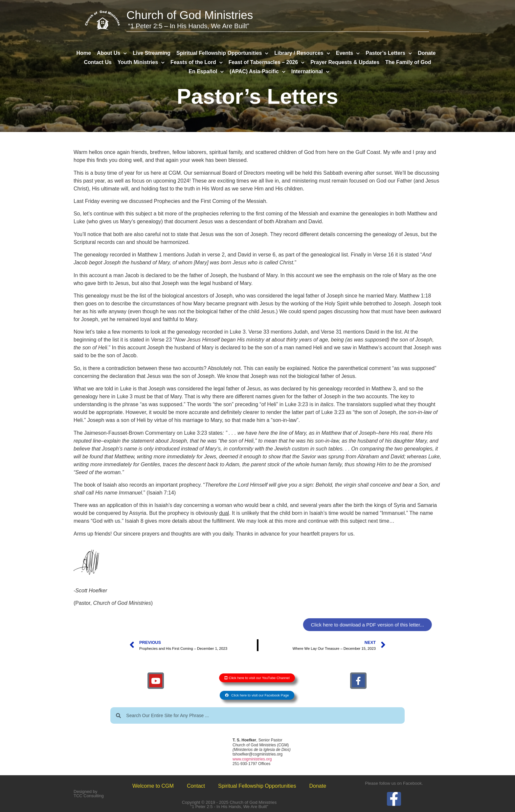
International (310, 72)
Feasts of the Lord (197, 62)
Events (348, 53)
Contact (196, 786)
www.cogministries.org (252, 759)
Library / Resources (302, 53)
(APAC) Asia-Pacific (257, 72)
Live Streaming (152, 53)
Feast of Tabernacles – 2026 (267, 62)
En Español (206, 72)
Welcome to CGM (153, 786)
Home (84, 53)
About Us (112, 53)
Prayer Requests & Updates (345, 62)
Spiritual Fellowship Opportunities (222, 53)
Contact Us (98, 62)
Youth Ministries (141, 62)
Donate (427, 53)
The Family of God (408, 62)
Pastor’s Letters (389, 53)
